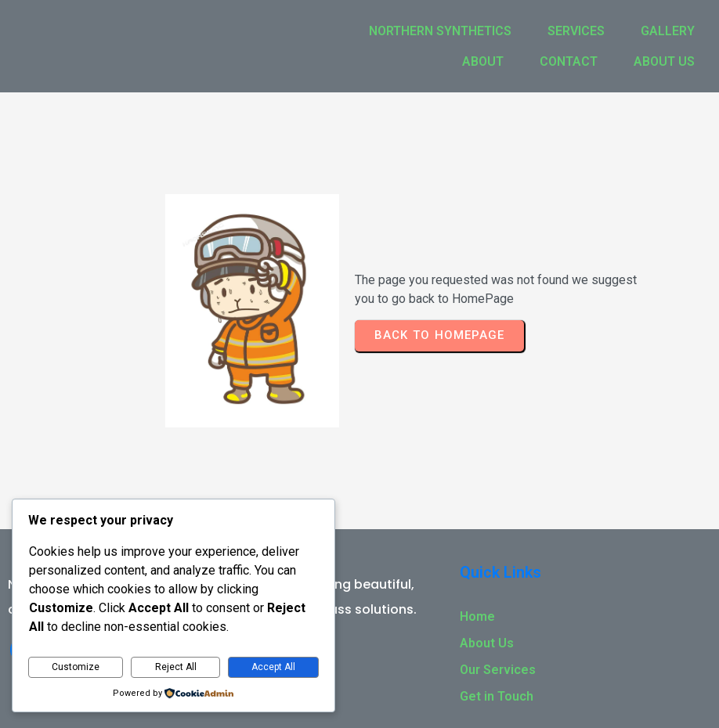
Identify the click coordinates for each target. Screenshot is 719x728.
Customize (76, 667)
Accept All (273, 667)
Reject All (176, 667)
